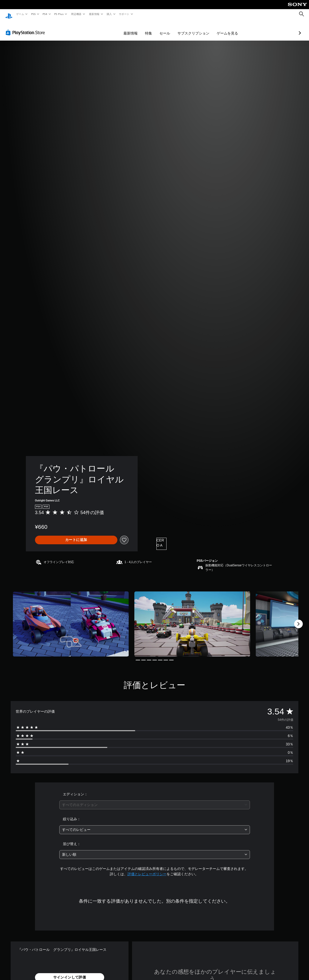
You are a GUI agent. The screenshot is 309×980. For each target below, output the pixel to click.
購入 (109, 14)
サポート (124, 14)
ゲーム (20, 14)
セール (138, 28)
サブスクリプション (167, 28)
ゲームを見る (201, 28)
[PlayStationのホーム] (9, 14)
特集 (122, 28)
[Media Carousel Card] (71, 619)
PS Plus (59, 14)
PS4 (45, 14)
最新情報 (94, 14)
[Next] (298, 619)
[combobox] (155, 800)
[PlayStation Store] (26, 28)
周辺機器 (76, 14)
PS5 (33, 14)
